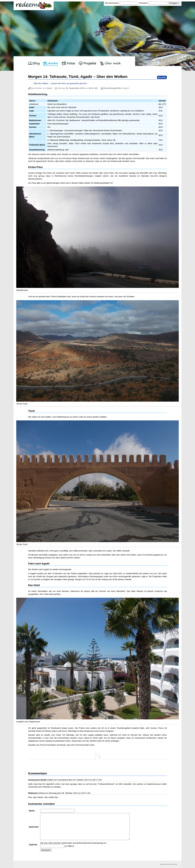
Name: (32, 811)
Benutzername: (112, 3)
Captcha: (33, 845)
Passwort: (144, 3)
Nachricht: (34, 827)
